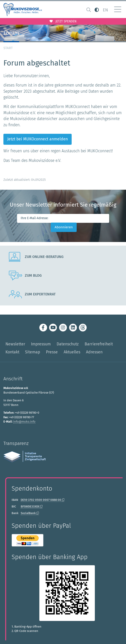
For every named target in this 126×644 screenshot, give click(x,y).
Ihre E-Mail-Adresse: (34, 218)
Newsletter (15, 344)
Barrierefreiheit (99, 344)
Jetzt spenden (63, 21)
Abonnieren (64, 227)
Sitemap (33, 352)
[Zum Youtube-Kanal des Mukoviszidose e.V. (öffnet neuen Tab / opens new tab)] (53, 328)
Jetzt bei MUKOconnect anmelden (38, 139)
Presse (52, 352)
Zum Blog (25, 276)
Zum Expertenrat (32, 294)
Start (8, 48)
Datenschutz (68, 344)
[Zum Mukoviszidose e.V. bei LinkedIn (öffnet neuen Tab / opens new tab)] (73, 328)
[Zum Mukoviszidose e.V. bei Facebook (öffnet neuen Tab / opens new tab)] (43, 328)
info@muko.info (24, 422)
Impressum (41, 344)
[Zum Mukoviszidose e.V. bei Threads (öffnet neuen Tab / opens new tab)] (83, 328)
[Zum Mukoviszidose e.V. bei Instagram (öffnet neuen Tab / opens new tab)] (63, 328)
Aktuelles (72, 352)
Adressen (94, 352)
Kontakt (12, 352)
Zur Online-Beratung (36, 257)
